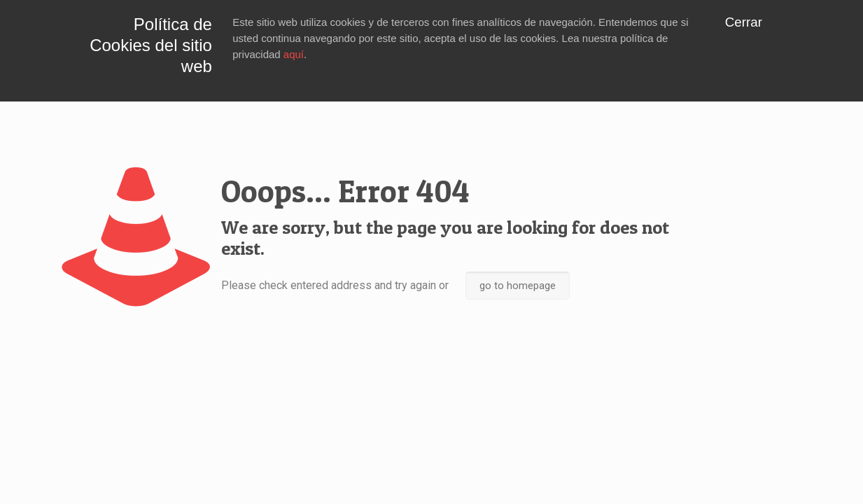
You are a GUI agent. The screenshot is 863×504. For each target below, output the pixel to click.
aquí (294, 54)
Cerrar (744, 22)
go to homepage (518, 286)
